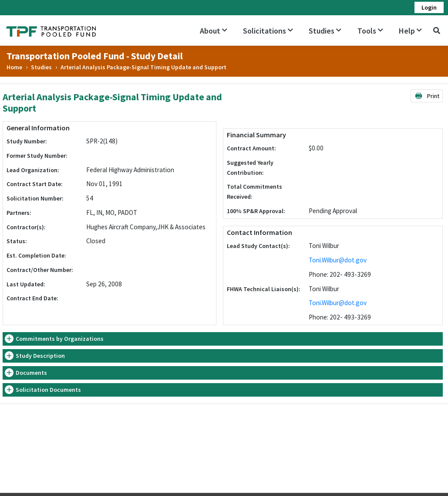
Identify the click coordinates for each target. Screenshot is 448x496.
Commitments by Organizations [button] (60, 339)
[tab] (223, 339)
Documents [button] (31, 373)
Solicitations (268, 31)
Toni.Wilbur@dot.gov (338, 260)
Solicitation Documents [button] (48, 390)
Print (427, 96)
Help (410, 31)
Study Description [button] (40, 356)
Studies (325, 31)
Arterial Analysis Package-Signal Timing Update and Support (143, 67)
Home (14, 67)
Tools (370, 31)
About (214, 31)
